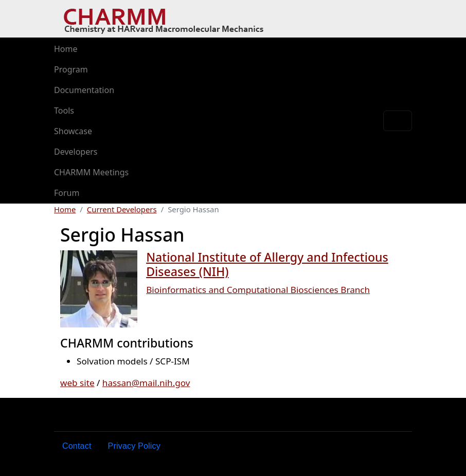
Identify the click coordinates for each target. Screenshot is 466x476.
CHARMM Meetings (91, 172)
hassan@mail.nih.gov (146, 383)
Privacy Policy (134, 446)
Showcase (73, 131)
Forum (67, 193)
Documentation (84, 90)
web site (77, 383)
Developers (76, 152)
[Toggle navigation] (398, 121)
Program (71, 69)
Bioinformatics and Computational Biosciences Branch (258, 290)
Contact (77, 446)
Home (66, 49)
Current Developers (122, 209)
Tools (64, 111)
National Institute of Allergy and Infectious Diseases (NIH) (267, 264)
